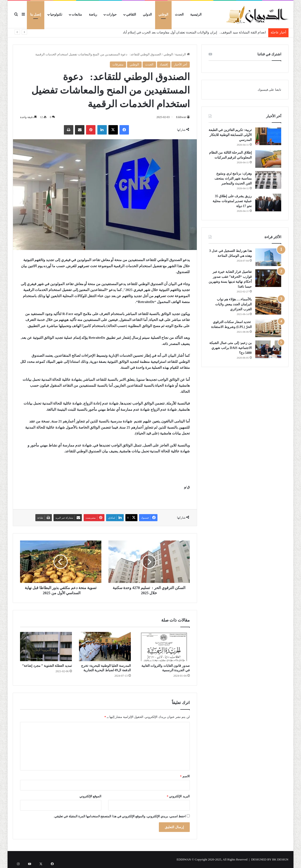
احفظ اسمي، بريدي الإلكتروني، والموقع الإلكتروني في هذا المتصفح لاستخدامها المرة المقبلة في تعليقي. (120, 816)
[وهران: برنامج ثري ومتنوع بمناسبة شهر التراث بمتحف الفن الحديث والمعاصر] (268, 180)
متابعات (77, 14)
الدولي (147, 14)
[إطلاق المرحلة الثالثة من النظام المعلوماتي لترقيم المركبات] (268, 159)
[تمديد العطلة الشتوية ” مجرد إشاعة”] (46, 647)
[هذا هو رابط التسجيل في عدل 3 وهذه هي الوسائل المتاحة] (268, 257)
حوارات (111, 14)
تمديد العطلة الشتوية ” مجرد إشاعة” (47, 666)
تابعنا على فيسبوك (269, 90)
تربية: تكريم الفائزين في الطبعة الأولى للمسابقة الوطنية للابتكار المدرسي (230, 135)
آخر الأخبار (180, 64)
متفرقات (118, 64)
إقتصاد (164, 64)
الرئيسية (196, 14)
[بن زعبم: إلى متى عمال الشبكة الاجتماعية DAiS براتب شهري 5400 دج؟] (268, 349)
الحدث (179, 14)
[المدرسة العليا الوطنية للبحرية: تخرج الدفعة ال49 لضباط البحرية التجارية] (105, 647)
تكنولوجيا (56, 14)
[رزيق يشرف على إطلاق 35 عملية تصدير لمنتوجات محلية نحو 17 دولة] (268, 203)
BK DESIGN (280, 859)
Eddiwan (181, 117)
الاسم (185, 776)
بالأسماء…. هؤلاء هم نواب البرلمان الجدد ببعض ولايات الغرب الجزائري (233, 304)
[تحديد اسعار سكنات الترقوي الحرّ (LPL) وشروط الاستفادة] (268, 328)
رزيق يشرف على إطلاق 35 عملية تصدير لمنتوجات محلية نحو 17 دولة (232, 201)
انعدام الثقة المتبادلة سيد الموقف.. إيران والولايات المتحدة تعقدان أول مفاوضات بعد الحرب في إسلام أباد (194, 32)
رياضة (93, 14)
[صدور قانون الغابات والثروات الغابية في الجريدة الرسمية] (164, 647)
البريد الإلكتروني (178, 796)
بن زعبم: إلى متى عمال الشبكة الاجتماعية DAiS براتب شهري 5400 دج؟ (230, 348)
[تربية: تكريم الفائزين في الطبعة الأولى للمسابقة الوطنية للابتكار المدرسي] (268, 136)
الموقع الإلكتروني (90, 796)
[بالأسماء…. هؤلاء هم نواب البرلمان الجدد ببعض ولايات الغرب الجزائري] (268, 306)
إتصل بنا (36, 14)
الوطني (163, 14)
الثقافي (131, 14)
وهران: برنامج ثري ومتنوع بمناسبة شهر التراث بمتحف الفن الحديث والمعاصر (233, 178)
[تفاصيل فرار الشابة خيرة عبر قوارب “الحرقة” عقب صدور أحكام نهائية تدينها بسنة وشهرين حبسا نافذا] (268, 278)
